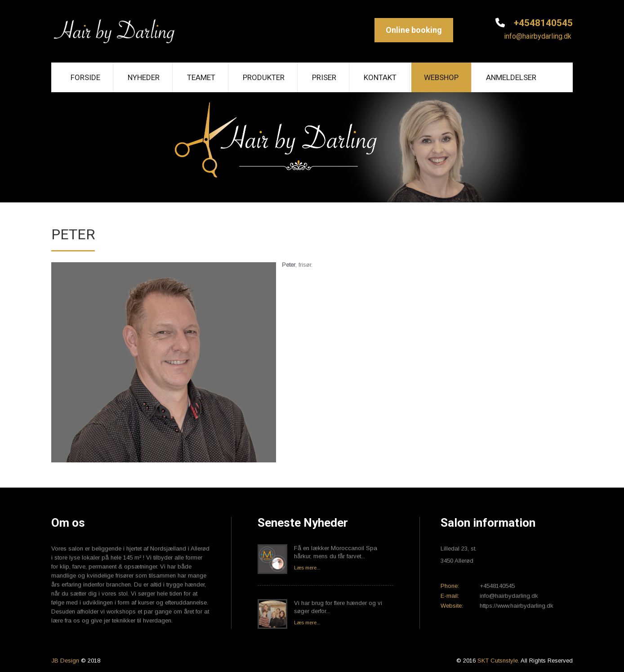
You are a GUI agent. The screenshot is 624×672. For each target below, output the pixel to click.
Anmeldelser (511, 77)
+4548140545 (542, 23)
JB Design (65, 661)
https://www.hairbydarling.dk (517, 606)
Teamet (201, 77)
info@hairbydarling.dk (537, 36)
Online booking (414, 30)
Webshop (441, 77)
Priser (324, 77)
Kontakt (380, 77)
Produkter (264, 77)
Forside (85, 77)
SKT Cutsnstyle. (499, 661)
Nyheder (144, 77)
